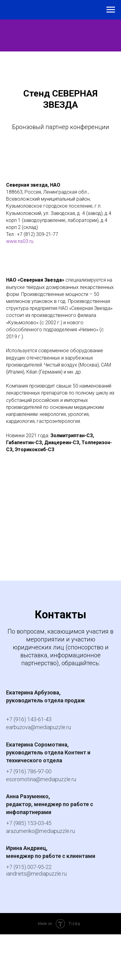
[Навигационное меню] (111, 10)
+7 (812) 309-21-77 (38, 234)
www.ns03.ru (20, 241)
